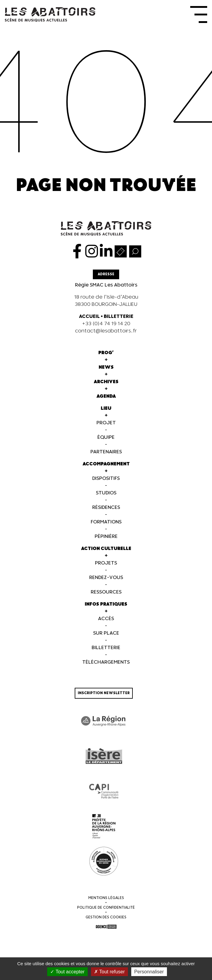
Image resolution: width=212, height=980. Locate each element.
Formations (106, 522)
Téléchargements (106, 662)
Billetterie (106, 648)
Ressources (106, 592)
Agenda (106, 396)
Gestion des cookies (106, 917)
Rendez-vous (106, 578)
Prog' (106, 353)
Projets (106, 563)
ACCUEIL (89, 317)
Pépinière (106, 537)
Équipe (106, 437)
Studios (106, 493)
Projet (106, 423)
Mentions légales (106, 898)
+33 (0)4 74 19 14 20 (106, 324)
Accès (106, 619)
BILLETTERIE (119, 317)
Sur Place (106, 633)
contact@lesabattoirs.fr (106, 331)
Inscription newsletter (104, 693)
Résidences (106, 508)
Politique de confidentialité (106, 908)
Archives (106, 382)
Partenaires (106, 452)
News (106, 367)
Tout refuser (109, 972)
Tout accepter (67, 972)
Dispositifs (106, 479)
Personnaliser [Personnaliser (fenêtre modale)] (149, 972)
